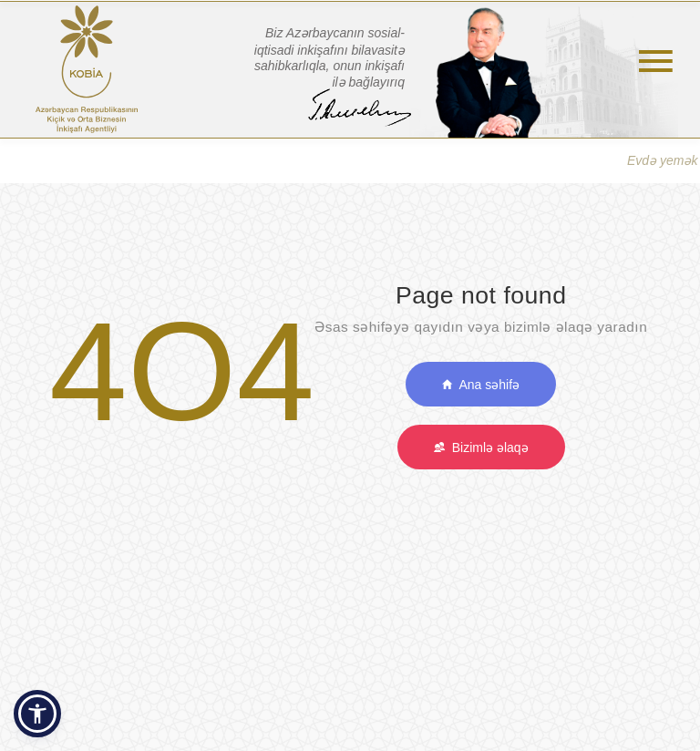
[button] (37, 714)
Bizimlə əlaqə (481, 448)
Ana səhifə (481, 385)
